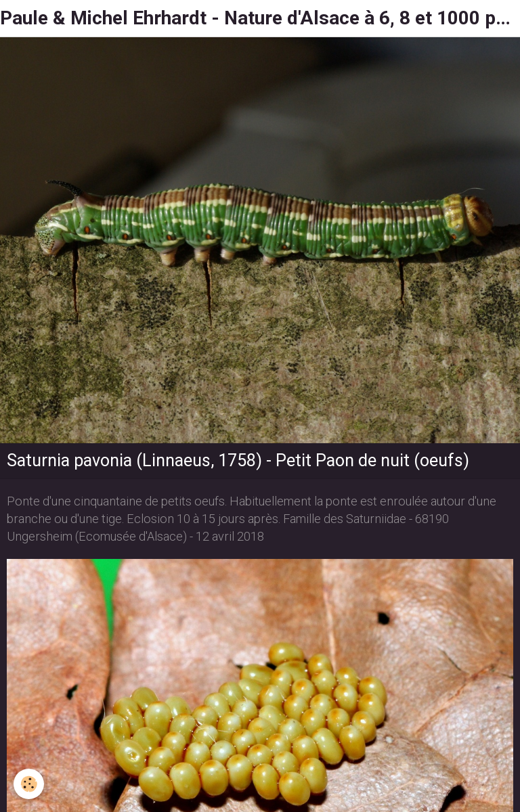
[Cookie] (29, 784)
